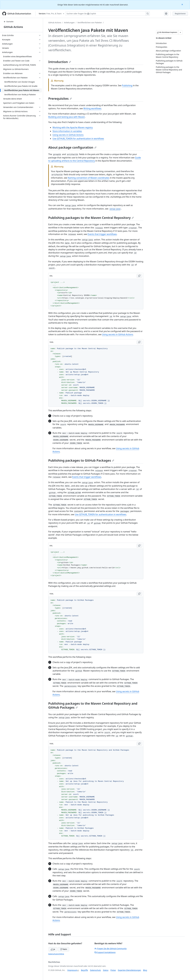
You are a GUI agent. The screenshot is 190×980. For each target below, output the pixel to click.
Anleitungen (69, 23)
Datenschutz (95, 970)
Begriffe (85, 970)
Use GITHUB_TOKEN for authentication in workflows (78, 139)
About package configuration (72, 147)
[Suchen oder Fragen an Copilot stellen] (108, 14)
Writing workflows (92, 108)
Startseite (9, 22)
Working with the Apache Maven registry (73, 127)
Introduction (60, 62)
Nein (64, 949)
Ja (53, 949)
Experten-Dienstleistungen (129, 970)
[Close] (182, 4)
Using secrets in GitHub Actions (68, 135)
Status (106, 970)
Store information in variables (67, 131)
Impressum (72, 970)
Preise (113, 970)
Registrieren (180, 14)
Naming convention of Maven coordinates (89, 178)
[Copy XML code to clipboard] (139, 276)
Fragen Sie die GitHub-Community (111, 948)
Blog (145, 970)
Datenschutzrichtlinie (56, 954)
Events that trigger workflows (102, 234)
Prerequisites (60, 98)
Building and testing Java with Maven (67, 117)
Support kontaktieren (105, 952)
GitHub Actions (13, 27)
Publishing (127, 85)
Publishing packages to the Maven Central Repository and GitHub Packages (93, 705)
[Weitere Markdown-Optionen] (180, 32)
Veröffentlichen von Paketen (90, 23)
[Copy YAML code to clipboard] (139, 342)
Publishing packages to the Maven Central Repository (91, 218)
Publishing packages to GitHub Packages (81, 460)
